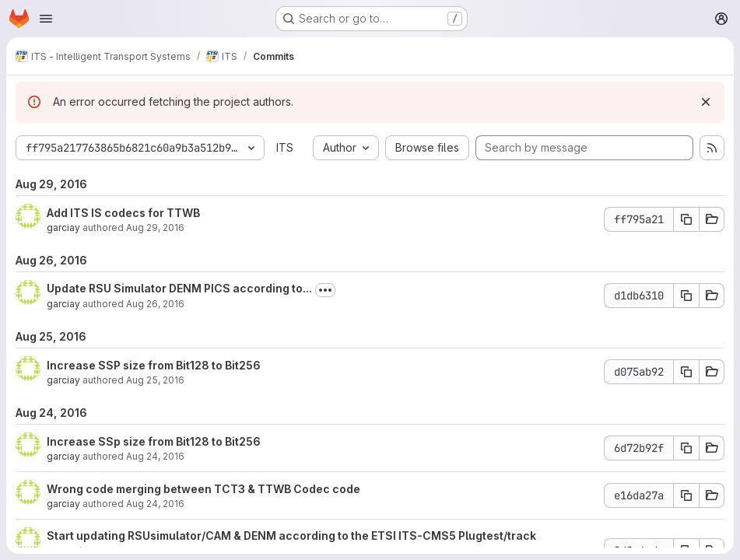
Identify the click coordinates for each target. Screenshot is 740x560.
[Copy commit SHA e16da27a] (686, 495)
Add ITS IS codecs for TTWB (123, 213)
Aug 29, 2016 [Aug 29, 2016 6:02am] (155, 227)
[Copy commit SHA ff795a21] (686, 219)
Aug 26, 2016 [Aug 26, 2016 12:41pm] (155, 304)
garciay (63, 227)
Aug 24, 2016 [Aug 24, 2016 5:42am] (155, 504)
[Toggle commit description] (325, 290)
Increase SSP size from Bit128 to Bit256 (154, 365)
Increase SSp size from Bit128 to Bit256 (154, 441)
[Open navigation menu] (46, 19)
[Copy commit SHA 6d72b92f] (686, 448)
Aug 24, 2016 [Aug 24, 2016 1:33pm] (155, 456)
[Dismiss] (706, 102)
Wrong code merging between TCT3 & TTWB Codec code (203, 489)
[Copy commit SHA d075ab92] (686, 372)
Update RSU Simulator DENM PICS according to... (179, 288)
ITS (285, 147)
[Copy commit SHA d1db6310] (686, 296)
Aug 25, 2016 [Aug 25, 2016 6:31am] (155, 380)
